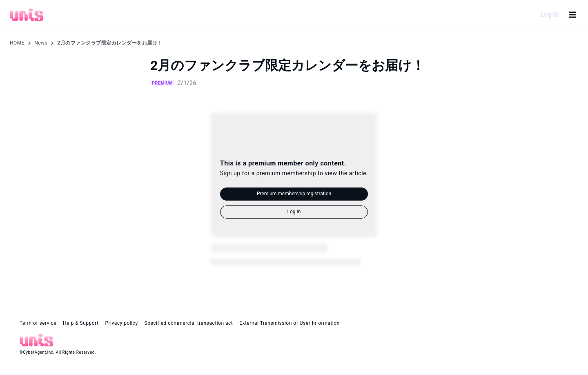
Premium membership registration (294, 194)
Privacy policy (121, 323)
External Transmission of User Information (289, 323)
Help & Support (81, 323)
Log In (550, 15)
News (41, 43)
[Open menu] (572, 15)
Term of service (38, 323)
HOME (17, 43)
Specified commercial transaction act (189, 323)
